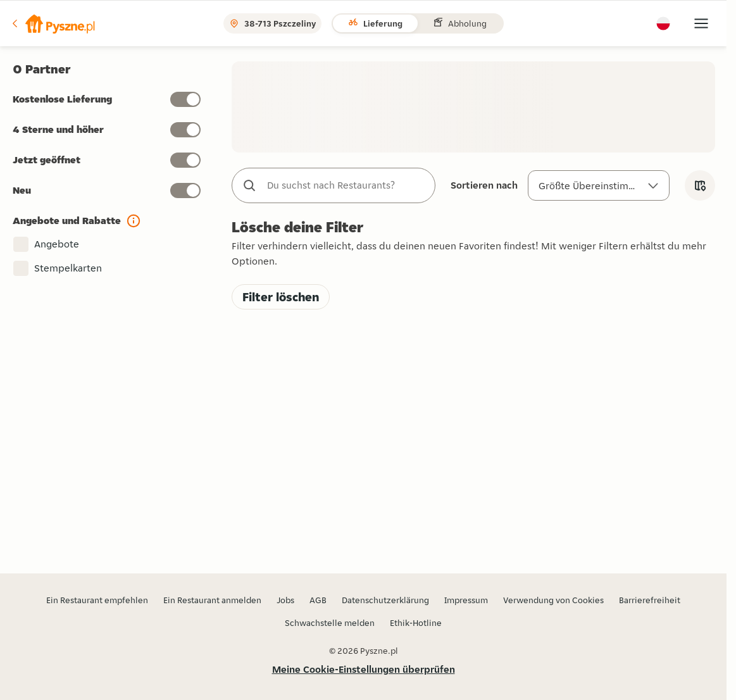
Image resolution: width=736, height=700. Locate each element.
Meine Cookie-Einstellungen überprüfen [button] (364, 669)
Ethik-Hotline (416, 623)
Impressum (466, 600)
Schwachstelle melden (330, 623)
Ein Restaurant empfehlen (97, 600)
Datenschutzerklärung (385, 600)
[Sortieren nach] (599, 185)
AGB (318, 600)
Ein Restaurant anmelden (212, 600)
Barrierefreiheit (650, 600)
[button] (53, 23)
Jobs (285, 600)
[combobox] (346, 185)
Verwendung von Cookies (553, 600)
